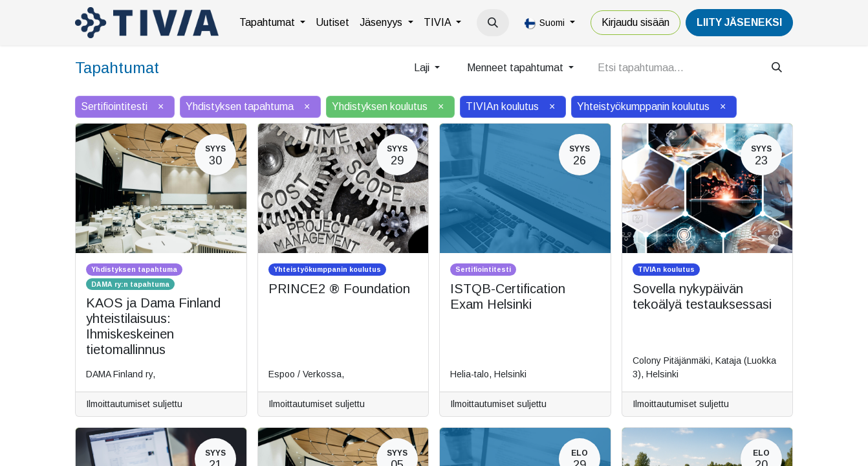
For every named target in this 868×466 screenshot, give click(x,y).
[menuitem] (272, 23)
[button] (493, 23)
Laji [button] (423, 68)
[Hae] (777, 68)
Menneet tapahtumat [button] (516, 68)
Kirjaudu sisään (635, 22)
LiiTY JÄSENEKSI (739, 22)
